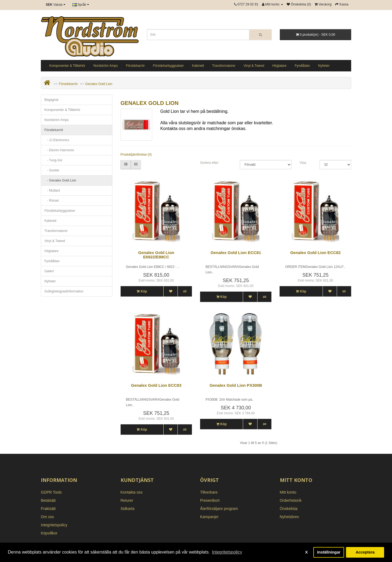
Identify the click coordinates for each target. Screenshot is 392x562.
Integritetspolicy (54, 525)
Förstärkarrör (135, 66)
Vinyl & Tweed (254, 66)
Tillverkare (209, 492)
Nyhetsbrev (290, 517)
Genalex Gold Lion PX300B (236, 385)
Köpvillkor (49, 533)
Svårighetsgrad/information (64, 291)
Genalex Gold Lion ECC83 (156, 385)
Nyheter (324, 66)
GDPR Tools (51, 492)
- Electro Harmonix (59, 150)
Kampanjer (209, 517)
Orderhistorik (291, 500)
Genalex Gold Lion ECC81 (236, 253)
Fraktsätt (48, 509)
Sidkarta (128, 509)
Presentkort (210, 500)
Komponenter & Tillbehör (67, 66)
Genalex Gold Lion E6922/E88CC (156, 255)
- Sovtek (52, 170)
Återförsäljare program (219, 509)
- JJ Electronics (57, 140)
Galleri (49, 271)
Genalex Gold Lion (99, 84)
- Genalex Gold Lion (60, 180)
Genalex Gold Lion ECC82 (315, 253)
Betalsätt (48, 500)
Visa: (303, 163)
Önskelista (289, 509)
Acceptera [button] (365, 552)
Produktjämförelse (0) (136, 155)
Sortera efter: (210, 163)
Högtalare (279, 66)
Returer (127, 500)
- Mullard (52, 191)
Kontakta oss (132, 492)
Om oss (47, 517)
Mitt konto (288, 492)
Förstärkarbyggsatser (168, 66)
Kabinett (198, 66)
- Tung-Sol (53, 160)
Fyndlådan (302, 66)
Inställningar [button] (329, 552)
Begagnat (51, 100)
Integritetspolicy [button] (227, 552)
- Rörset (52, 201)
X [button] (307, 552)
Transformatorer (224, 66)
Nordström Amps (105, 66)
